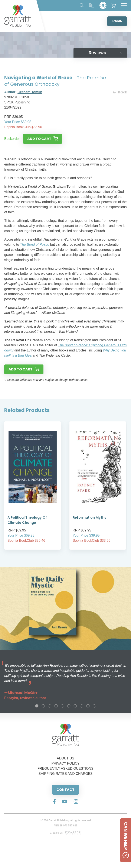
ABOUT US (66, 758)
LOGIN (117, 21)
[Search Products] (82, 5)
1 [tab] (37, 706)
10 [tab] (94, 706)
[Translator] (92, 5)
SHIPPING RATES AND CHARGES (66, 774)
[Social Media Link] (54, 802)
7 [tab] (75, 706)
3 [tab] (50, 706)
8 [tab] (82, 706)
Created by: (65, 833)
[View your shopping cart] (113, 5)
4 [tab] (56, 706)
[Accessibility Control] (103, 5)
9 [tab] (88, 706)
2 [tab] (43, 706)
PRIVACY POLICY (66, 763)
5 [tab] (62, 706)
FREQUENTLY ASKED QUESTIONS (65, 769)
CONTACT (65, 790)
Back (120, 92)
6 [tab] (69, 706)
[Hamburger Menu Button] (124, 5)
